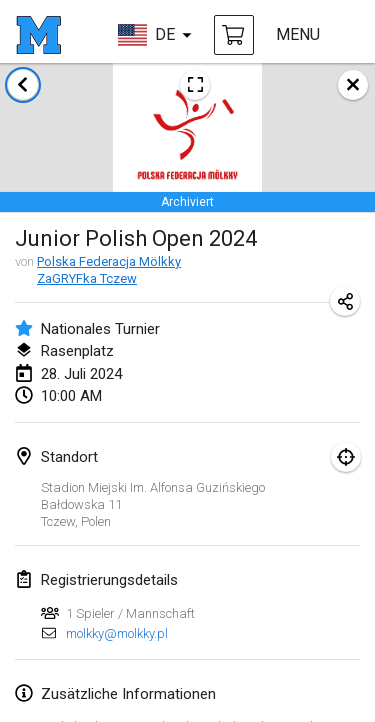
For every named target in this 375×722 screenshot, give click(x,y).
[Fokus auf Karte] (346, 457)
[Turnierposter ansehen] (195, 85)
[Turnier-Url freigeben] (345, 301)
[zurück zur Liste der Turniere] (23, 85)
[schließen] (353, 85)
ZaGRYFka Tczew (87, 278)
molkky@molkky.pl (117, 633)
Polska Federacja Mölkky (109, 261)
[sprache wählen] (155, 35)
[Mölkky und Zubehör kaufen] (234, 35)
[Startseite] (38, 35)
